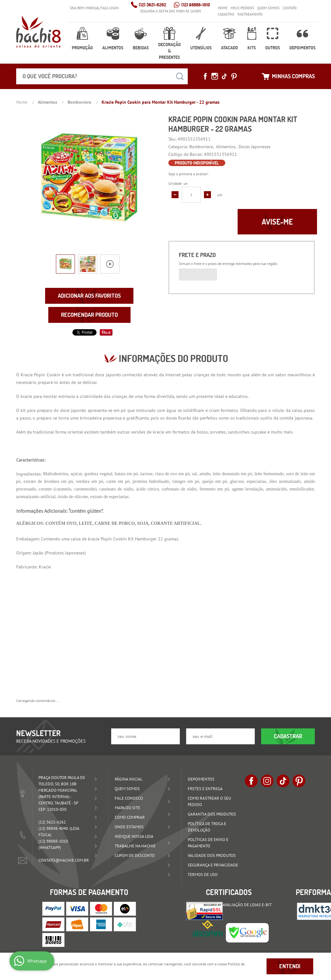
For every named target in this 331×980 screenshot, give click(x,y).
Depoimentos (302, 48)
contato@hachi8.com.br (64, 860)
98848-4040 (53, 828)
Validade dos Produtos (212, 855)
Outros (273, 48)
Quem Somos (268, 8)
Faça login (109, 8)
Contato (290, 8)
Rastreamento (250, 14)
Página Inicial (129, 779)
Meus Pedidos (242, 8)
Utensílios (201, 48)
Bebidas (141, 48)
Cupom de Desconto (135, 855)
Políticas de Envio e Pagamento (208, 843)
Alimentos (113, 48)
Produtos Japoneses (65, 553)
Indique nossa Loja (134, 836)
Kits (252, 48)
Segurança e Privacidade (213, 865)
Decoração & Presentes (169, 51)
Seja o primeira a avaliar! (188, 174)
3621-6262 (152, 5)
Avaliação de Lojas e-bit (247, 905)
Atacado (230, 48)
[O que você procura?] (180, 76)
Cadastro (226, 14)
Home (223, 8)
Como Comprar (130, 817)
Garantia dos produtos (212, 814)
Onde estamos (129, 827)
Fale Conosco (129, 798)
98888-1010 (196, 5)
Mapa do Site (127, 808)
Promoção (82, 48)
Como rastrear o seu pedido (209, 801)
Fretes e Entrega (205, 789)
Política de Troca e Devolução (207, 827)
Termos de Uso (203, 875)
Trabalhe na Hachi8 (135, 846)
